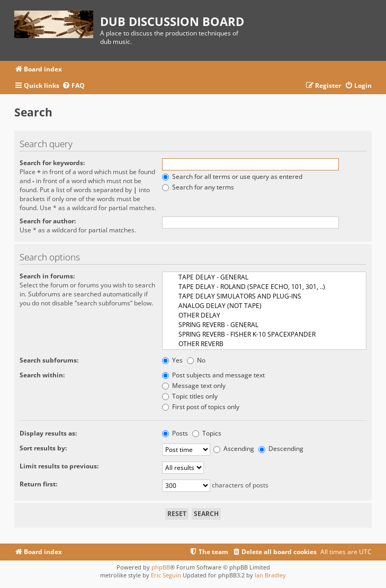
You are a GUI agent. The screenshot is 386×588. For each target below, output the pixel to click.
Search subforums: (49, 360)
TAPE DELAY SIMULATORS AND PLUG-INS (264, 296)
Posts (175, 433)
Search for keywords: (52, 163)
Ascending (234, 449)
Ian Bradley (270, 575)
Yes (172, 360)
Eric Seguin (166, 575)
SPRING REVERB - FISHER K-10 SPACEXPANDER (264, 334)
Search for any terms (198, 187)
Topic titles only (190, 396)
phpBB (161, 567)
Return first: (38, 484)
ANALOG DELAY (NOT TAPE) (264, 306)
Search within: (42, 375)
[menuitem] (73, 86)
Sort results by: (43, 448)
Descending (281, 449)
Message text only (194, 386)
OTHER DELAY (264, 315)
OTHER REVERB (264, 344)
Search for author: (48, 221)
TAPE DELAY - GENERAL (264, 277)
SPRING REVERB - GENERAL (264, 325)
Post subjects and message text (213, 375)
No (196, 360)
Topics (207, 433)
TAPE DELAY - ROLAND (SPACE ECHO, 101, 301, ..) (264, 287)
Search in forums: (47, 276)
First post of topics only (201, 407)
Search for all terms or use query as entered (232, 177)
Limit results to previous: (59, 466)
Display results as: (48, 433)
